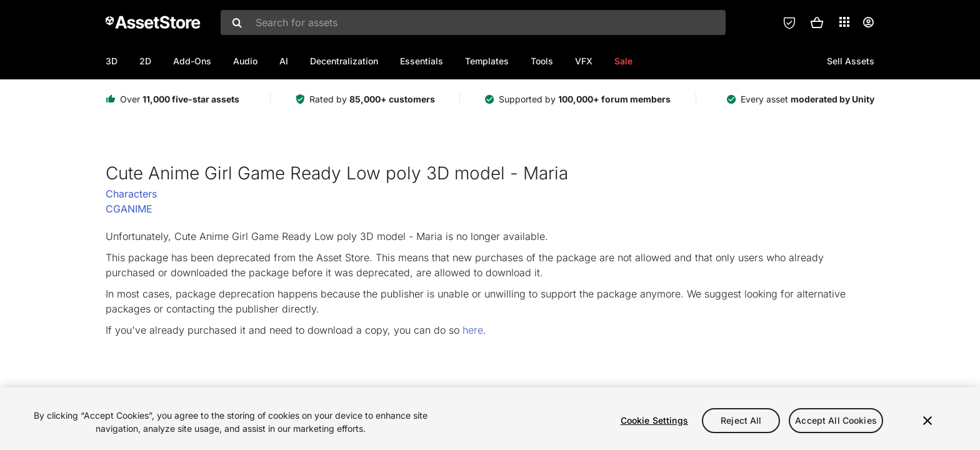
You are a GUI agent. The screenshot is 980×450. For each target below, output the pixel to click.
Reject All (741, 420)
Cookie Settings (654, 420)
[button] (817, 22)
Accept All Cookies (836, 420)
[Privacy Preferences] (789, 22)
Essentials (422, 61)
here (473, 330)
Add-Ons (192, 61)
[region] (490, 419)
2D (145, 61)
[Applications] (844, 22)
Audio (245, 61)
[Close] (927, 421)
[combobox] (473, 22)
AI (284, 61)
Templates (487, 61)
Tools (542, 61)
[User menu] (868, 22)
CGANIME (129, 209)
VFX (584, 61)
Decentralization (344, 61)
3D (112, 61)
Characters (131, 194)
